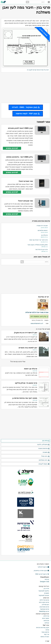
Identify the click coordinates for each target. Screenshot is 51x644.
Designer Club (45, 582)
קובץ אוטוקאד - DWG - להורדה (26, 107)
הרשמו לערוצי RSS (42, 574)
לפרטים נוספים (12, 148)
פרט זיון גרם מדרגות (42, 249)
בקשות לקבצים (44, 464)
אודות (47, 630)
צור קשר (46, 634)
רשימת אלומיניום (43, 230)
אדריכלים (46, 616)
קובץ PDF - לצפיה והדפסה (28, 114)
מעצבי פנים (46, 618)
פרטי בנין (46, 441)
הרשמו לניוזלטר (43, 567)
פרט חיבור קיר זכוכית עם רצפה (38, 240)
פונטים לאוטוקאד (44, 595)
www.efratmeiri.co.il (37, 323)
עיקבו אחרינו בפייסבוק (41, 571)
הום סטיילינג (45, 605)
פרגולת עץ (44, 235)
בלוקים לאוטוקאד (44, 591)
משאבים (46, 452)
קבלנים (47, 623)
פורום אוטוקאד (45, 609)
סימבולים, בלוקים (43, 445)
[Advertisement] (25, 88)
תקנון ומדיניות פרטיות (43, 628)
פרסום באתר (45, 632)
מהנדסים (46, 621)
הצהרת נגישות (45, 637)
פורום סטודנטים (44, 607)
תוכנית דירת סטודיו (42, 226)
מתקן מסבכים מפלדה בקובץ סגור (38, 245)
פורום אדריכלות (44, 600)
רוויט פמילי (45, 456)
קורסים (47, 579)
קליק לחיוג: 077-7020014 (39, 317)
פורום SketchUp (44, 611)
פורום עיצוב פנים (44, 602)
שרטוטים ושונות (44, 449)
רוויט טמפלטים (44, 460)
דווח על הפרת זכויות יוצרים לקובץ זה (38, 70)
